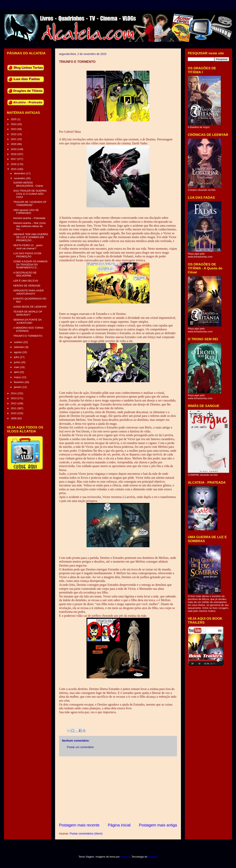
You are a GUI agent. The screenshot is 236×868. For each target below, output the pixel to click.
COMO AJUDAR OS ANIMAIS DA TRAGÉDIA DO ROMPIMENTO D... (30, 264)
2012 (14, 403)
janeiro (18, 387)
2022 (14, 134)
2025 (14, 119)
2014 (14, 393)
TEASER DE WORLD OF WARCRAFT (28, 313)
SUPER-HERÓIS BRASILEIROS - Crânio (28, 184)
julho (17, 357)
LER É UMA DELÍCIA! (26, 281)
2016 (14, 164)
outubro (19, 342)
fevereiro (19, 382)
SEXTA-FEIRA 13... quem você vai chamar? (28, 247)
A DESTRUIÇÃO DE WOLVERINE (25, 274)
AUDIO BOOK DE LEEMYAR (30, 307)
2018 (14, 154)
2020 (14, 144)
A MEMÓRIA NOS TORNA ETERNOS (28, 329)
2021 (14, 139)
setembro (20, 347)
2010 (14, 413)
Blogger (152, 857)
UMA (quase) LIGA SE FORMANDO (26, 212)
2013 (14, 398)
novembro (20, 178)
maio (17, 367)
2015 (14, 169)
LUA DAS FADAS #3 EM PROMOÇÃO (27, 255)
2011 (14, 408)
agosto (18, 352)
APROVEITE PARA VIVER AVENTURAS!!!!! (28, 292)
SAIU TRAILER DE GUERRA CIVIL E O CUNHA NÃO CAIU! (30, 194)
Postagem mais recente (79, 825)
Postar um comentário (80, 747)
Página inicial (119, 825)
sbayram (125, 857)
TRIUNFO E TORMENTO (28, 336)
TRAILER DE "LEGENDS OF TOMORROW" (30, 204)
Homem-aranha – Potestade (29, 218)
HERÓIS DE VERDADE (27, 286)
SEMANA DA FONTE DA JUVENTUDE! (27, 321)
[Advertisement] (118, 789)
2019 (14, 149)
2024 (14, 124)
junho (17, 362)
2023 (14, 129)
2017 (14, 159)
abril (17, 372)
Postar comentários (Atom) (86, 834)
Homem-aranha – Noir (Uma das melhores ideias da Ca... (29, 226)
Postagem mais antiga (158, 825)
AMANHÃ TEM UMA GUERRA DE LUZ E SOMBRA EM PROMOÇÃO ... (31, 237)
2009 (14, 418)
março (18, 377)
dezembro (20, 173)
